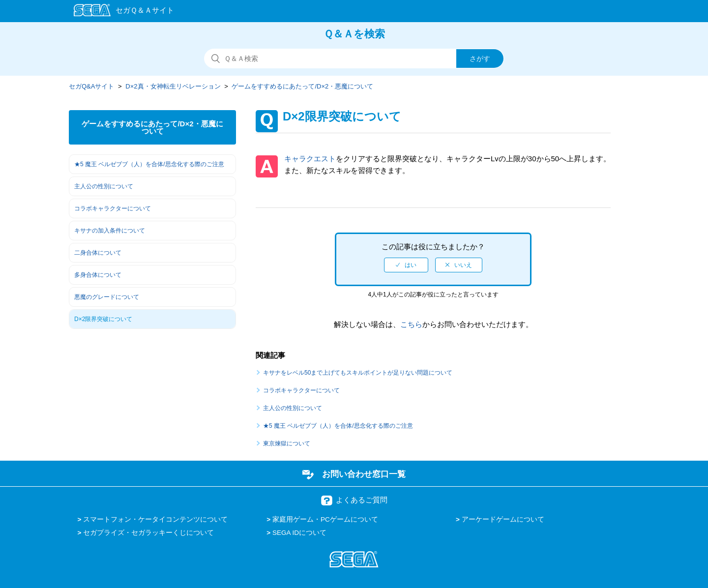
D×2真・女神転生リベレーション (173, 86)
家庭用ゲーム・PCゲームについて (325, 519)
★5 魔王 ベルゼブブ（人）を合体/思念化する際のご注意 (149, 164)
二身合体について (98, 253)
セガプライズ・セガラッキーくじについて (148, 533)
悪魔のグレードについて (107, 297)
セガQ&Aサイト (91, 86)
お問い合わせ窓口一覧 (364, 474)
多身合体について (98, 275)
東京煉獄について (287, 443)
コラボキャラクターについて (113, 208)
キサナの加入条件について (110, 231)
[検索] (354, 59)
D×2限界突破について (103, 319)
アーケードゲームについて (503, 519)
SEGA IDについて (299, 533)
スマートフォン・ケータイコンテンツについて (155, 519)
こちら (411, 324)
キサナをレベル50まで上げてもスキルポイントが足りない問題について (358, 373)
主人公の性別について (104, 186)
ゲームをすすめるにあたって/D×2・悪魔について (302, 86)
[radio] (406, 265)
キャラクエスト (310, 159)
